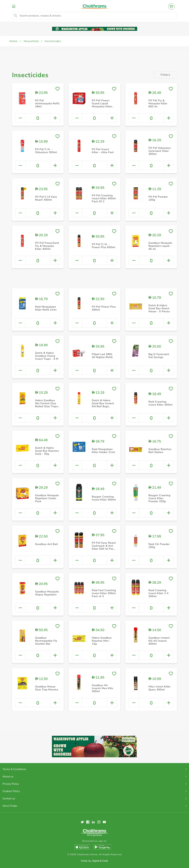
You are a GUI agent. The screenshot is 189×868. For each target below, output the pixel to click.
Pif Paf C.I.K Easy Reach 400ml (46, 198)
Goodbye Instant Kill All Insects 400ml (159, 641)
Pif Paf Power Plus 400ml (104, 308)
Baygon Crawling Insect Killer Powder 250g (159, 498)
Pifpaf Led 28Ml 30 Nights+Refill (102, 356)
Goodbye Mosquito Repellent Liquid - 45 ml (160, 246)
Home (14, 41)
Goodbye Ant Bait (46, 544)
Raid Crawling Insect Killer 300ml (160, 403)
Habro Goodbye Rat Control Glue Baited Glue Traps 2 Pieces (46, 405)
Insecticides (53, 41)
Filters (165, 75)
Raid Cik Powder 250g (159, 546)
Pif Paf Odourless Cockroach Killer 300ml (160, 151)
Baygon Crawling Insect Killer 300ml (104, 498)
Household (31, 41)
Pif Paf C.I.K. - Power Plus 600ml (104, 246)
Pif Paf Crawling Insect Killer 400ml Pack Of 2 (104, 198)
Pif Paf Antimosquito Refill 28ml (47, 103)
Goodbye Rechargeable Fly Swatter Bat (46, 641)
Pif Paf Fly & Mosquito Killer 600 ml (158, 103)
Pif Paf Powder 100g (158, 198)
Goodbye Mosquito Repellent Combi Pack (47, 498)
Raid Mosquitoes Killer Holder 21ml (103, 451)
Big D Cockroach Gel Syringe (159, 356)
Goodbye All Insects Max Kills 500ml (102, 688)
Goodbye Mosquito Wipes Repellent (47, 593)
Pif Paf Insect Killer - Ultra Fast (103, 151)
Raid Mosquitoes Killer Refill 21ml (46, 308)
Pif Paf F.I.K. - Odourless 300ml (46, 151)
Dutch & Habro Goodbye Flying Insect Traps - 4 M (47, 356)
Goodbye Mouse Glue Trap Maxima (47, 688)
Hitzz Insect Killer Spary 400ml (160, 688)
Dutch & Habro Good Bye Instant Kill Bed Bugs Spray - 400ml (103, 405)
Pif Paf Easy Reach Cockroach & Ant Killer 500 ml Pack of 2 (104, 547)
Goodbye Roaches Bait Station (160, 451)
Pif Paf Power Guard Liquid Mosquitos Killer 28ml (102, 105)
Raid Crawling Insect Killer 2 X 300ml (159, 593)
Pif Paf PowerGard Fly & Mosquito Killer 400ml (47, 246)
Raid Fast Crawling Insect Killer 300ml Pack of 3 (104, 593)
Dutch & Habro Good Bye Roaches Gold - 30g (47, 451)
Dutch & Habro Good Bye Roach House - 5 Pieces (159, 308)
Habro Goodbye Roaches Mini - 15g (102, 641)
